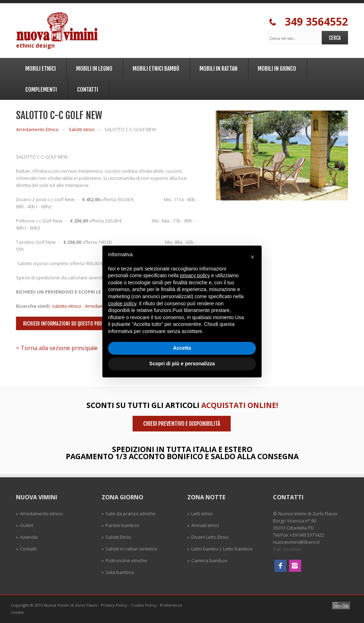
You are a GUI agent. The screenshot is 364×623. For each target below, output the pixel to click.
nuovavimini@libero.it (296, 542)
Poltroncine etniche (126, 560)
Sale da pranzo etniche (131, 514)
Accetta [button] (182, 348)
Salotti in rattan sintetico (132, 549)
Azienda (29, 537)
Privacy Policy (114, 605)
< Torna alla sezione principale (57, 348)
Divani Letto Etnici (210, 537)
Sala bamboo (120, 572)
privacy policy (195, 275)
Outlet (26, 525)
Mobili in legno (93, 67)
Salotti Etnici (118, 537)
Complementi (40, 88)
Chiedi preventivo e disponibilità (182, 424)
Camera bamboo (209, 560)
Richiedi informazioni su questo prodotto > (71, 324)
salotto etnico (67, 306)
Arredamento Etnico (37, 129)
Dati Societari (287, 549)
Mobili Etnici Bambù (155, 67)
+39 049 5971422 (307, 535)
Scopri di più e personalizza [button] (182, 364)
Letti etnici (202, 514)
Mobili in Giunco (276, 67)
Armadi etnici (205, 525)
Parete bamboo (122, 525)
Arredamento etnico (41, 514)
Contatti (87, 88)
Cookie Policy (144, 605)
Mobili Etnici (39, 67)
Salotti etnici (82, 129)
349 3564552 (309, 22)
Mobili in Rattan (217, 67)
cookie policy (122, 304)
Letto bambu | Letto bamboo (222, 549)
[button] (252, 257)
